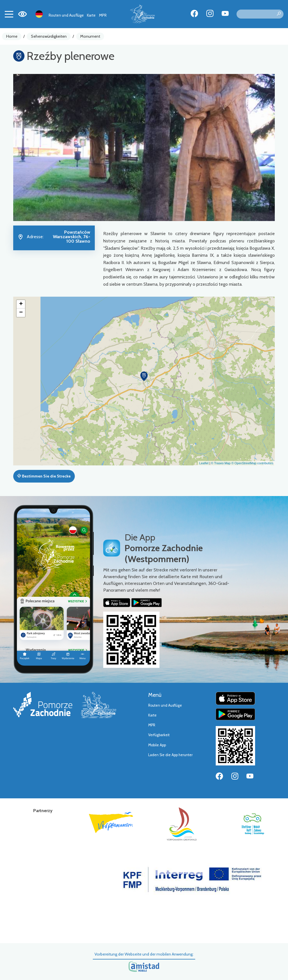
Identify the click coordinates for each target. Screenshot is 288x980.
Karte (91, 15)
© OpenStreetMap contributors (252, 463)
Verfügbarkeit (159, 735)
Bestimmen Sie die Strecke (44, 476)
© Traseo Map (221, 463)
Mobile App (157, 745)
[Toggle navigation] (9, 14)
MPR (103, 15)
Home (12, 36)
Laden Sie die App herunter (170, 755)
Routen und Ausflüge (66, 15)
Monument (90, 36)
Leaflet (204, 463)
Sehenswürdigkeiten (49, 36)
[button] (144, 376)
